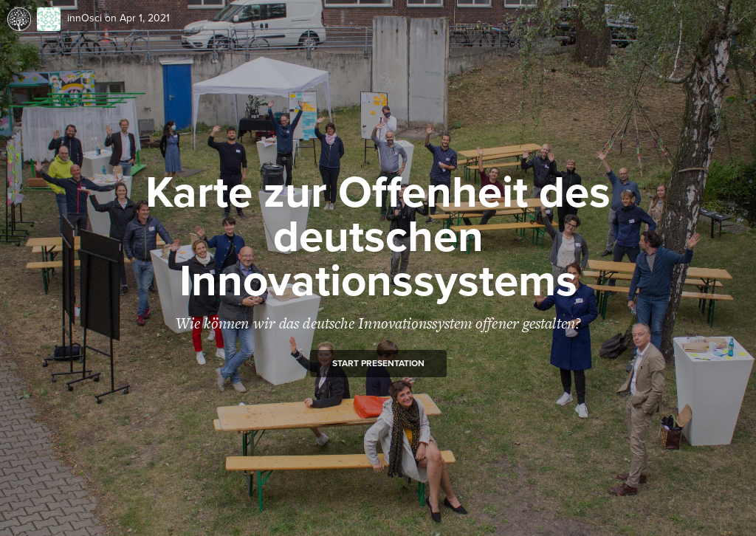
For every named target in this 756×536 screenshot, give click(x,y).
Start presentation (378, 363)
